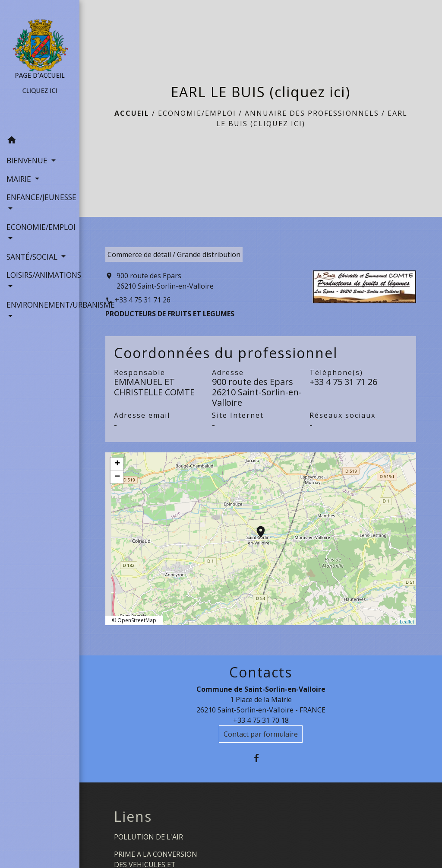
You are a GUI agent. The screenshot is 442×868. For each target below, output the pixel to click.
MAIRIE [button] (20, 179)
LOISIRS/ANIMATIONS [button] (40, 275)
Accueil (132, 113)
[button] (40, 141)
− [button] (117, 477)
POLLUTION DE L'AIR (148, 837)
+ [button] (117, 464)
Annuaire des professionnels (312, 113)
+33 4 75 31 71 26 (143, 300)
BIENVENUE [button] (28, 160)
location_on (256, 528)
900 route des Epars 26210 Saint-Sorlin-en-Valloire (165, 281)
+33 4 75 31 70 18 (261, 720)
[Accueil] (40, 66)
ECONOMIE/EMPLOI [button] (40, 227)
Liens (133, 817)
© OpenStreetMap (134, 620)
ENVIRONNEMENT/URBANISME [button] (40, 305)
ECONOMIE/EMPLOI (197, 113)
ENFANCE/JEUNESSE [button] (40, 197)
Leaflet (407, 622)
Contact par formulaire (261, 734)
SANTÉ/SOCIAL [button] (33, 257)
